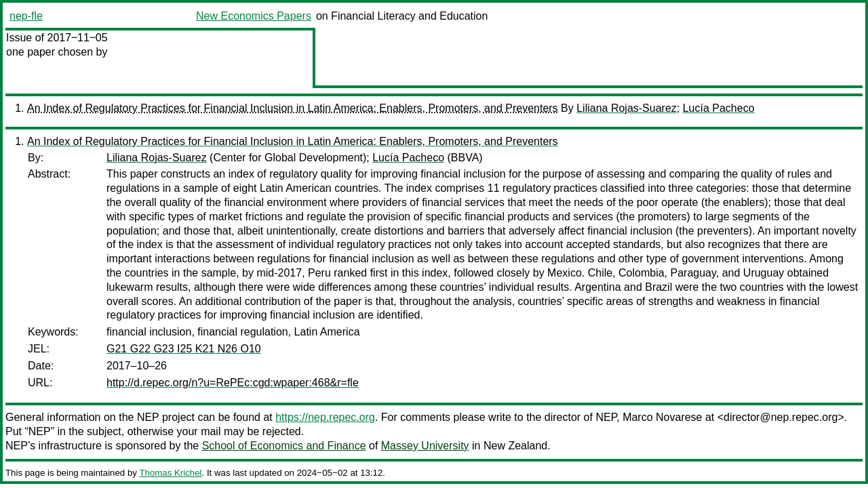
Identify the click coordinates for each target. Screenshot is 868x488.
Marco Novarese (662, 417)
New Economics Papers (254, 16)
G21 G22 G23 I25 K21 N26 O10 (184, 349)
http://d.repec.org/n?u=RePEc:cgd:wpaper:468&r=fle (233, 383)
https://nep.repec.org (325, 417)
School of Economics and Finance (284, 446)
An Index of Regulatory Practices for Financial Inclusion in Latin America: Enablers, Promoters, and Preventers (293, 108)
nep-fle (26, 16)
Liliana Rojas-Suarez (627, 108)
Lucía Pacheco (719, 108)
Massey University (425, 446)
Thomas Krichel (170, 473)
